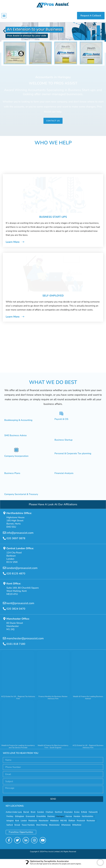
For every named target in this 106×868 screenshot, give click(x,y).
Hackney (51, 818)
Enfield (84, 814)
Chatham (49, 814)
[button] (4, 16)
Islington (10, 823)
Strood (17, 827)
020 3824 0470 (16, 611)
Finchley (10, 818)
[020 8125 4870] (4, 576)
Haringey (60, 818)
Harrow (69, 818)
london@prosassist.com (22, 570)
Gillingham (20, 818)
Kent (17, 823)
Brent (33, 814)
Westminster (54, 827)
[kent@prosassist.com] (4, 605)
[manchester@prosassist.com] (4, 640)
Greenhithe (41, 818)
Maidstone (33, 823)
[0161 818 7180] (4, 646)
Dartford (59, 814)
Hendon (77, 818)
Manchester (44, 823)
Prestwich (81, 823)
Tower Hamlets (28, 827)
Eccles (77, 814)
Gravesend (30, 818)
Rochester (91, 823)
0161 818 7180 (16, 646)
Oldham (72, 823)
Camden (41, 814)
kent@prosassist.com (20, 605)
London (24, 823)
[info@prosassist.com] (4, 535)
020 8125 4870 (16, 576)
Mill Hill (64, 823)
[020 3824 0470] (4, 611)
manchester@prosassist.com (25, 641)
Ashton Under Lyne (14, 814)
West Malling (42, 827)
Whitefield (77, 827)
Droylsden (68, 814)
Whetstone (66, 827)
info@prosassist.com (20, 535)
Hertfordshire (87, 818)
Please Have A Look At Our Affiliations (53, 507)
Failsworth (93, 814)
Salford (10, 827)
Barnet (26, 814)
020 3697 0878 (16, 540)
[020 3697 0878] (4, 540)
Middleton (54, 823)
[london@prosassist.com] (4, 570)
